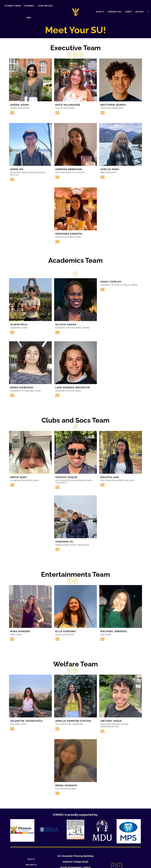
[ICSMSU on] (84, 592)
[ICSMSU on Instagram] (75, 56)
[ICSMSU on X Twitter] (84, 56)
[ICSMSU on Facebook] (67, 56)
